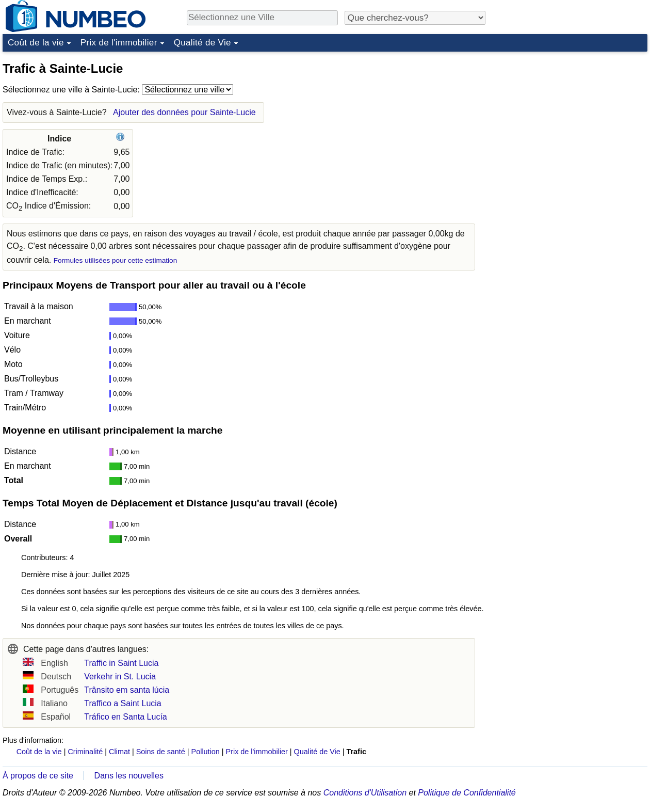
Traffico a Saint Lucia (123, 703)
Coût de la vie (36, 43)
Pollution (206, 752)
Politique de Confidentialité (467, 793)
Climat (119, 752)
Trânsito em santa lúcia (127, 690)
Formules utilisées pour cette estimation (116, 260)
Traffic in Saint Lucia (121, 663)
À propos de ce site (38, 776)
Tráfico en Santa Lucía (125, 717)
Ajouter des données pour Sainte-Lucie (184, 112)
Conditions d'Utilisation (365, 793)
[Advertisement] (570, 121)
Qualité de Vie (202, 43)
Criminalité (85, 752)
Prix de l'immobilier (119, 43)
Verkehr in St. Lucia (120, 676)
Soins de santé (161, 752)
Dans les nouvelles (129, 776)
